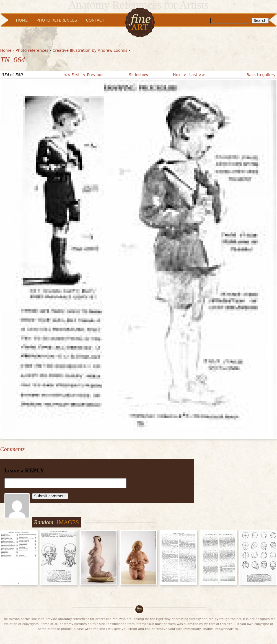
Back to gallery (261, 75)
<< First (72, 75)
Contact (95, 20)
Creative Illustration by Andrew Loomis (90, 50)
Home (6, 50)
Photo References (57, 20)
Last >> (197, 75)
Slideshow (139, 75)
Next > (180, 75)
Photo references (32, 50)
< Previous (93, 75)
